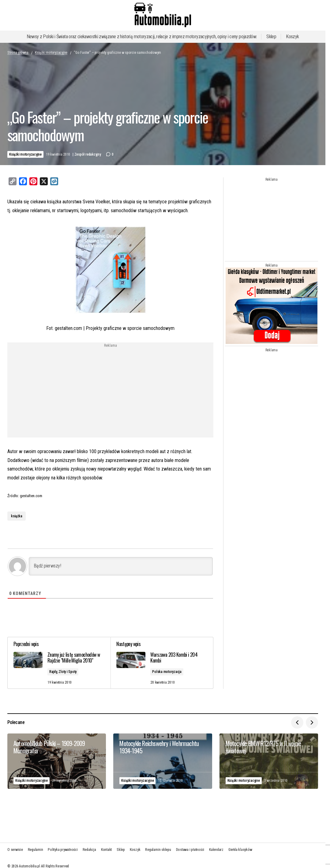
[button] (297, 722)
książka (17, 516)
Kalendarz (216, 849)
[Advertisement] (61, 390)
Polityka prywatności (63, 849)
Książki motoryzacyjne (51, 53)
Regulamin (36, 849)
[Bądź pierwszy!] (121, 566)
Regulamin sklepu (158, 849)
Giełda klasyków (240, 849)
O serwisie (15, 849)
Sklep (271, 37)
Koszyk (292, 37)
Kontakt (106, 849)
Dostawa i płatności (190, 849)
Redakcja (89, 849)
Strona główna (18, 53)
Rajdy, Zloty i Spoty (63, 672)
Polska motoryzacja (167, 672)
